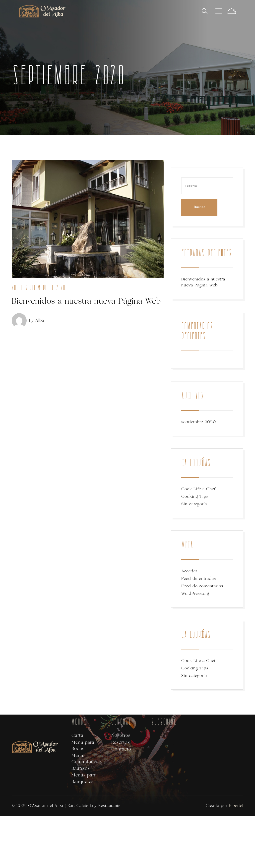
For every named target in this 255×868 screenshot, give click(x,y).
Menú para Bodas (83, 746)
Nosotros (121, 735)
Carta (77, 735)
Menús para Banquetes (84, 778)
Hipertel (236, 806)
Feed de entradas (199, 578)
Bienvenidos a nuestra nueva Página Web (86, 301)
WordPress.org (195, 593)
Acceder (189, 571)
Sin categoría (194, 504)
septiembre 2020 (199, 422)
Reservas (121, 742)
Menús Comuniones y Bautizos (87, 762)
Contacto (121, 749)
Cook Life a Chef (198, 489)
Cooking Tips (195, 496)
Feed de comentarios (202, 586)
